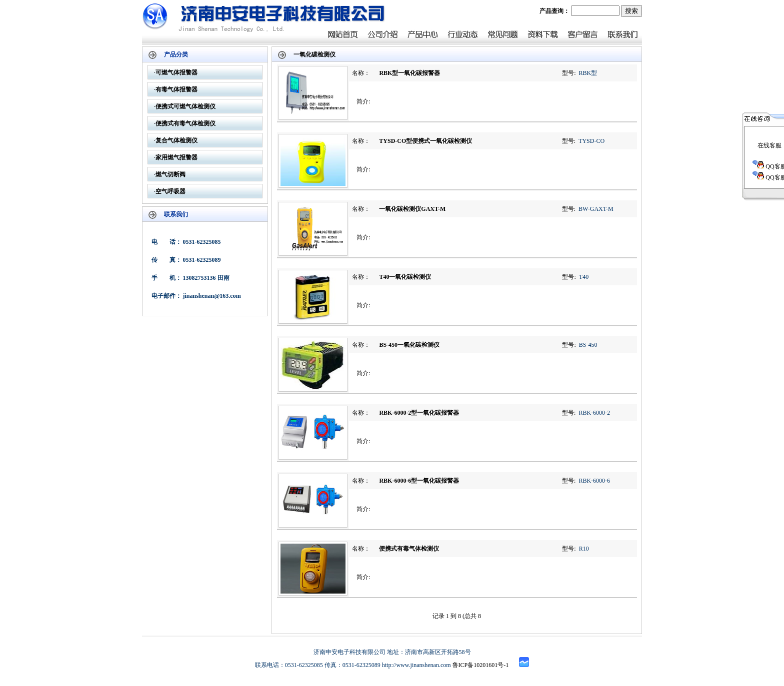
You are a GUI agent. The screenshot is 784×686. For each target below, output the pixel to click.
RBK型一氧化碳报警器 (409, 73)
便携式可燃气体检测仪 (185, 106)
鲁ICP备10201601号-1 (481, 665)
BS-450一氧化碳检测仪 (409, 345)
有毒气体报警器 (176, 89)
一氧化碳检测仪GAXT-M (412, 209)
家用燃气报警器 (176, 157)
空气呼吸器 (170, 191)
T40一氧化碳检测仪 (405, 277)
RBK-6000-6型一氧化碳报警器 (419, 481)
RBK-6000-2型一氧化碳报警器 (419, 413)
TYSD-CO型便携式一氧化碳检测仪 (425, 141)
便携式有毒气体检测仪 (185, 123)
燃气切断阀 (170, 174)
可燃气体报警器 (176, 72)
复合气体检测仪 (176, 140)
